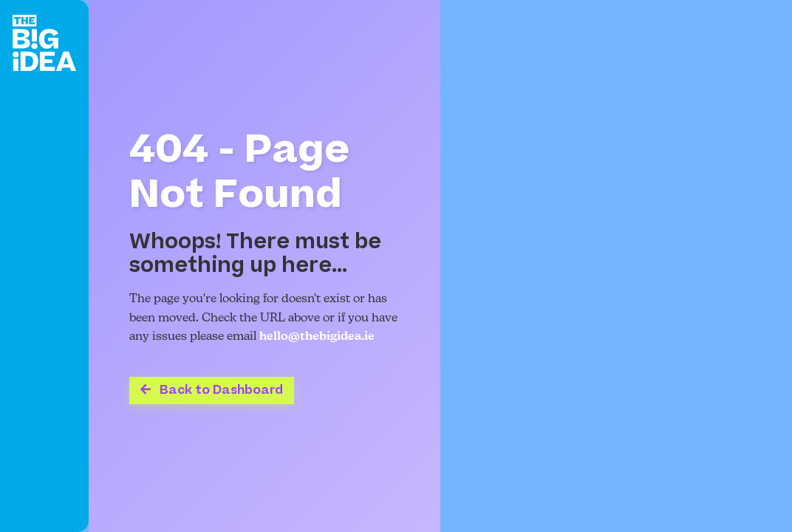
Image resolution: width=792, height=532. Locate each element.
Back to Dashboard (212, 390)
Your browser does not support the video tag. (616, 266)
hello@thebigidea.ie (317, 337)
